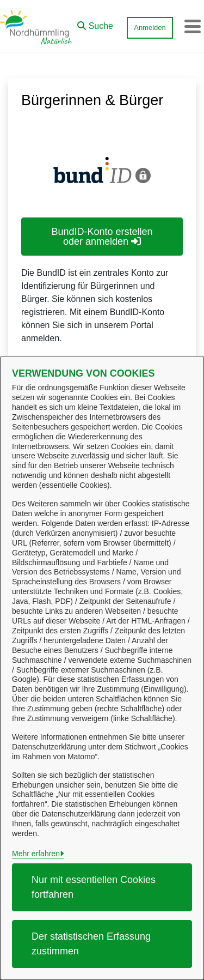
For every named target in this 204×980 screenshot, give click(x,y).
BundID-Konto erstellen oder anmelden (102, 237)
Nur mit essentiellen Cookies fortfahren (94, 887)
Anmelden (150, 28)
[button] (95, 23)
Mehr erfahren (36, 854)
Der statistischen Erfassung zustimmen (91, 944)
